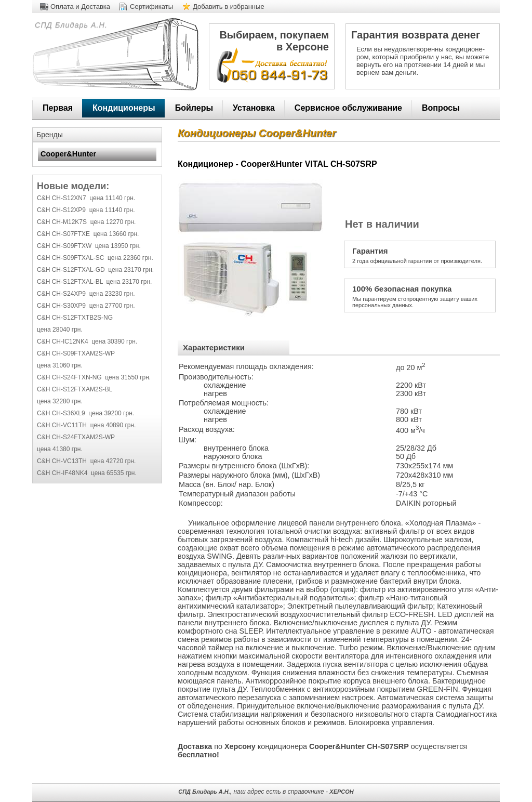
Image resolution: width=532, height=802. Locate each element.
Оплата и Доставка (80, 6)
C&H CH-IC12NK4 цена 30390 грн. (87, 341)
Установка (254, 108)
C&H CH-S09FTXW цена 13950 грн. (89, 246)
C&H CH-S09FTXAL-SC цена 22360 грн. (95, 258)
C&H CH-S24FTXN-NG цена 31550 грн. (94, 377)
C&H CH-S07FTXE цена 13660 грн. (88, 234)
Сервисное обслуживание (348, 108)
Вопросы (441, 108)
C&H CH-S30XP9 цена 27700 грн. (86, 306)
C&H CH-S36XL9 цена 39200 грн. (85, 413)
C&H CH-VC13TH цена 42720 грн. (86, 461)
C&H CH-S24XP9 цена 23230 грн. (86, 294)
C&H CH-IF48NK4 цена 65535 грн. (87, 473)
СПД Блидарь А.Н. (70, 25)
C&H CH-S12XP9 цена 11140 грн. (86, 210)
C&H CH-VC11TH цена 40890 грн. (86, 425)
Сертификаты (151, 6)
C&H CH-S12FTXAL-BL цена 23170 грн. (94, 282)
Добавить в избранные (229, 6)
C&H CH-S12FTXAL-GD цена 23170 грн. (95, 270)
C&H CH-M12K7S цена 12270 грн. (86, 222)
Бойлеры (194, 108)
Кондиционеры (124, 108)
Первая (58, 108)
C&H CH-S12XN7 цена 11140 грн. (86, 198)
